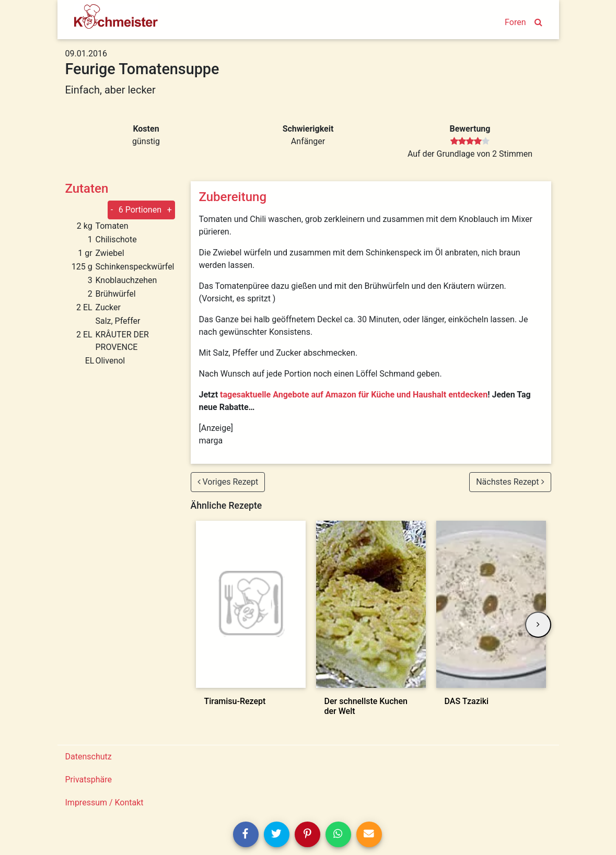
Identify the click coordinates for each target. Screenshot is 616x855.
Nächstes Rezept (510, 482)
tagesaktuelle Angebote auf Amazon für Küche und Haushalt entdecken (354, 395)
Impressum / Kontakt (104, 803)
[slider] (470, 142)
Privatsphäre (89, 780)
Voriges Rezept (228, 482)
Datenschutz (89, 757)
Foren (515, 22)
